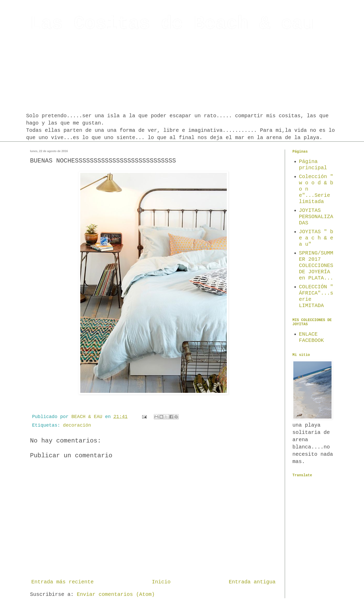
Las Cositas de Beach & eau (172, 24)
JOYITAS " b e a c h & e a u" (316, 238)
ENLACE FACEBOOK (312, 337)
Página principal (313, 165)
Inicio (161, 582)
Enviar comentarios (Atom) (116, 594)
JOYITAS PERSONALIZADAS (316, 217)
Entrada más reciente (63, 582)
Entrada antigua (252, 582)
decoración (77, 425)
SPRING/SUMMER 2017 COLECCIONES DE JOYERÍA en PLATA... (316, 266)
